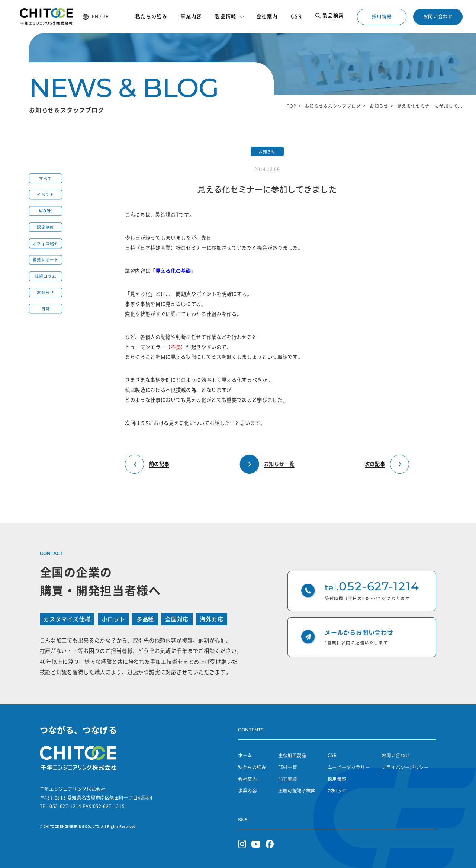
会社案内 (247, 779)
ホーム (245, 755)
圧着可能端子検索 (297, 791)
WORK (45, 211)
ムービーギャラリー (349, 767)
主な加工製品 (292, 755)
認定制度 (45, 227)
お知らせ (379, 106)
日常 (46, 309)
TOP (291, 106)
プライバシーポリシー (405, 767)
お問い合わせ (438, 16)
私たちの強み (252, 767)
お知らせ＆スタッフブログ (333, 106)
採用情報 (382, 16)
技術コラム (46, 276)
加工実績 (288, 779)
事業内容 (247, 791)
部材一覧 (288, 767)
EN (95, 16)
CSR (332, 755)
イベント (45, 195)
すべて (46, 178)
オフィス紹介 (46, 244)
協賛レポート (46, 260)
